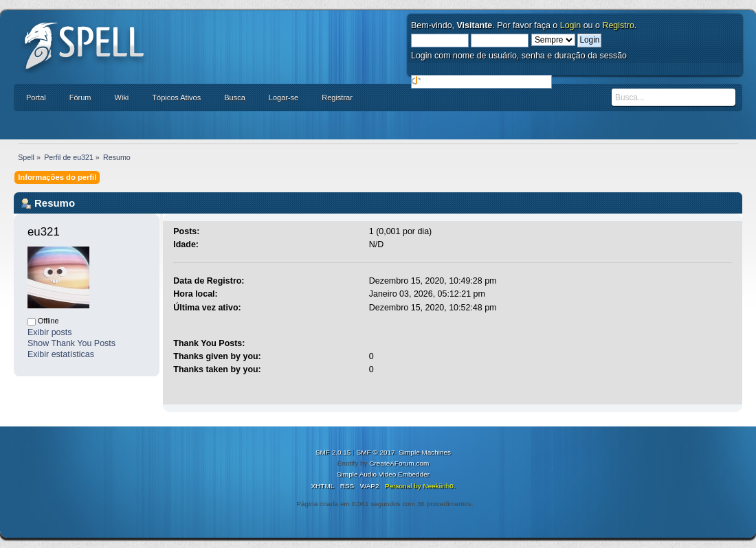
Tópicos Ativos (176, 98)
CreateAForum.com (399, 463)
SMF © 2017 (376, 452)
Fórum (80, 98)
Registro (618, 25)
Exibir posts (49, 332)
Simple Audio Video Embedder (383, 474)
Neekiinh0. (439, 486)
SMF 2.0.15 (333, 452)
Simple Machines (425, 452)
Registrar (337, 98)
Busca (235, 98)
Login (571, 25)
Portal (36, 98)
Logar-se (283, 98)
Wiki (122, 98)
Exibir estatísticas (61, 354)
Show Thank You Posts (71, 343)
